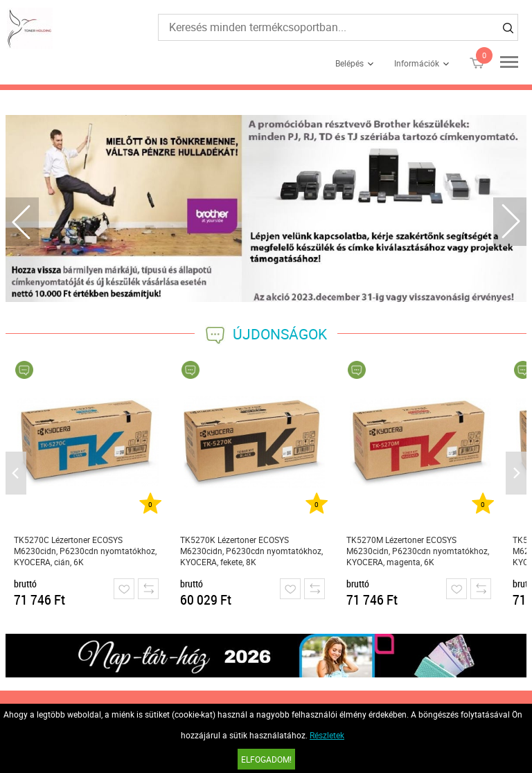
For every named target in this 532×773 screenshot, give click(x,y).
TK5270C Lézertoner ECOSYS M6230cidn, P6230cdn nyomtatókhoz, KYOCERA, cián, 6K (85, 551)
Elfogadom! (266, 759)
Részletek (327, 735)
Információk (417, 63)
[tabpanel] (266, 208)
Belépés (349, 63)
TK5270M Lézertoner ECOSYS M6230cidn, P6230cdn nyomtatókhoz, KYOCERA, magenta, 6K (418, 551)
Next (510, 222)
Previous (22, 222)
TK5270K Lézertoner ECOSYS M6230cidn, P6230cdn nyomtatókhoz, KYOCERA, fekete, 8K (251, 551)
